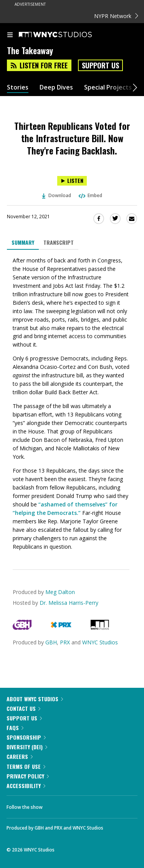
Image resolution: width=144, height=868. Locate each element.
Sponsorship (26, 737)
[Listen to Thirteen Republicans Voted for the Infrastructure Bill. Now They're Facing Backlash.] (72, 181)
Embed (90, 195)
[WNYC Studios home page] (65, 35)
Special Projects (108, 87)
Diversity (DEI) (27, 747)
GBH (51, 642)
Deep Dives (56, 87)
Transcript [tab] (59, 242)
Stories (18, 87)
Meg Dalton (60, 592)
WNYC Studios (100, 642)
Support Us (100, 65)
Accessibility (26, 786)
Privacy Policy (28, 776)
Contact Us (23, 708)
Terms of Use (26, 766)
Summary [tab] (23, 242)
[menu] (10, 35)
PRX (65, 642)
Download (56, 195)
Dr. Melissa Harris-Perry (69, 603)
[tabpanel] (72, 404)
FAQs (15, 728)
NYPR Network (116, 16)
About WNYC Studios (35, 699)
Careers (20, 756)
